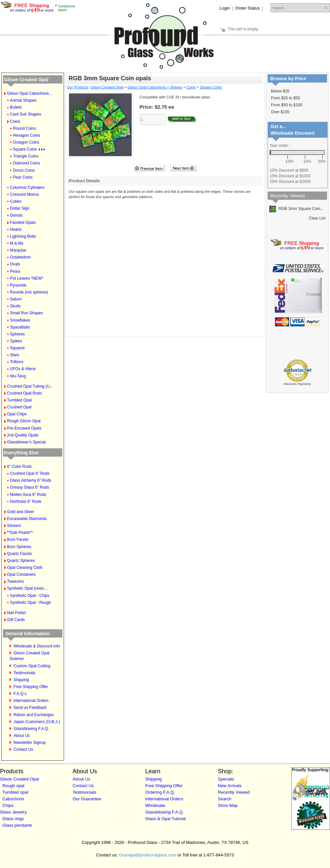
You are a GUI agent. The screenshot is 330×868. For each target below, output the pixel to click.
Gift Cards (16, 620)
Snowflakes (20, 320)
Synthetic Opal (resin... (27, 588)
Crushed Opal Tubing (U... (30, 386)
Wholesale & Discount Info (37, 646)
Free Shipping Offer (31, 687)
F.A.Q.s (20, 694)
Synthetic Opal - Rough (30, 603)
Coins (15, 122)
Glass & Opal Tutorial (165, 819)
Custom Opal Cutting (32, 666)
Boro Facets (18, 539)
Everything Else (21, 453)
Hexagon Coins (26, 135)
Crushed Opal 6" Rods (30, 473)
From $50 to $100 (287, 105)
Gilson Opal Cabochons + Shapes (155, 87)
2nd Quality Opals (23, 435)
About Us (22, 736)
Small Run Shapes (26, 313)
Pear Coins (23, 177)
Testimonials (24, 673)
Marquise (18, 250)
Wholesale (155, 805)
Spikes (16, 341)
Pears (15, 271)
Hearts (16, 229)
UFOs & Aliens (23, 369)
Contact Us (23, 749)
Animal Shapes (23, 100)
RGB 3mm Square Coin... (296, 209)
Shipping (21, 680)
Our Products (78, 87)
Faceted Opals (23, 223)
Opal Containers (21, 574)
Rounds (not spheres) (29, 292)
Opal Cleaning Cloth (25, 568)
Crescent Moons (24, 194)
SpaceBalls (20, 327)
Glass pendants (17, 825)
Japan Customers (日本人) (37, 722)
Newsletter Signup (30, 743)
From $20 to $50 (285, 98)
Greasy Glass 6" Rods (29, 487)
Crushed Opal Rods (24, 393)
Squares (17, 348)
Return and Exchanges (34, 715)
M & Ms (17, 243)
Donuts (16, 215)
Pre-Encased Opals (24, 428)
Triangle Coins (26, 156)
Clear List (317, 218)
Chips (8, 805)
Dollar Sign (20, 208)
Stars (15, 355)
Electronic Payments (297, 384)
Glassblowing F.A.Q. (31, 729)
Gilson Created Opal (26, 80)
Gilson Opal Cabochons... (30, 93)
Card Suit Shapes (25, 114)
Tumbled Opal (19, 400)
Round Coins (24, 128)
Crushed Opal (19, 407)
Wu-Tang (18, 376)
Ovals (15, 264)
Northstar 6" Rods (26, 502)
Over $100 (280, 112)
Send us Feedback (30, 708)
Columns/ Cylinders (27, 188)
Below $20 (280, 91)
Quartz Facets (19, 554)
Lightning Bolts (23, 236)
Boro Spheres (19, 547)
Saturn (16, 299)
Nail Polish (16, 613)
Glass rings (13, 819)
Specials (226, 779)
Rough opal (13, 786)
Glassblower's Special (26, 442)
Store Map (228, 805)
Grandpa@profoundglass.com (148, 855)
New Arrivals (230, 786)
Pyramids (18, 285)
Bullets (16, 107)
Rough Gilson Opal (24, 421)
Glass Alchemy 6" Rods (31, 480)
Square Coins (29, 149)
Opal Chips (17, 414)
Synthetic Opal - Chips (30, 596)
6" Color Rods (19, 467)
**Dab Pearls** (20, 533)
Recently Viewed (234, 792)
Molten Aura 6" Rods (28, 495)
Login (225, 8)
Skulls (15, 306)
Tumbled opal (15, 792)
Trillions (17, 362)
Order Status (247, 8)
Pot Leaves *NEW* (27, 278)
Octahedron (20, 257)
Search (225, 799)
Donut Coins (24, 170)
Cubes (16, 201)
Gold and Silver (20, 512)
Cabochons (13, 799)
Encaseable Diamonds (27, 519)
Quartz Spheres (21, 561)
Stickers (14, 526)
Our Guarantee (87, 799)
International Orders (31, 701)
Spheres (17, 334)
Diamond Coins (26, 163)
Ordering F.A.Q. (160, 792)
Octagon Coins (26, 142)
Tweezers (15, 581)
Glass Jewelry (13, 812)
